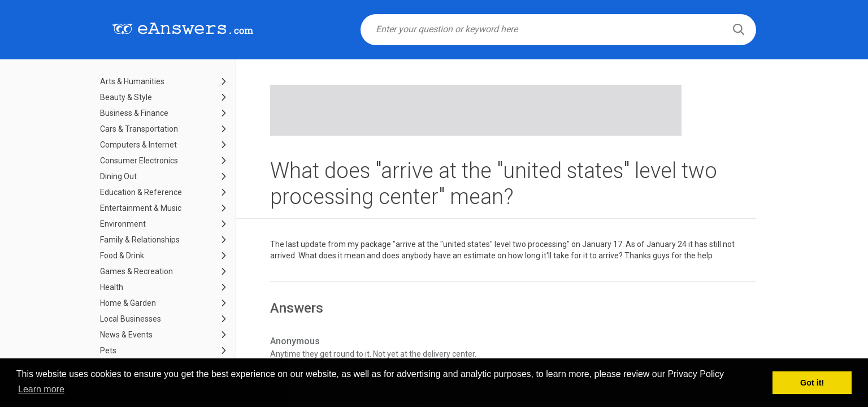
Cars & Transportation (139, 129)
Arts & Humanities (132, 81)
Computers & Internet (138, 145)
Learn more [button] (41, 389)
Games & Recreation (136, 271)
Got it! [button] (812, 383)
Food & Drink (122, 256)
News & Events (126, 335)
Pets (108, 350)
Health (112, 287)
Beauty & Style (126, 97)
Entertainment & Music (141, 208)
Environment (123, 224)
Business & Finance (134, 113)
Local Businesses (131, 319)
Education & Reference (141, 192)
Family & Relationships (140, 240)
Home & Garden (128, 303)
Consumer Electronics (139, 161)
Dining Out (118, 176)
